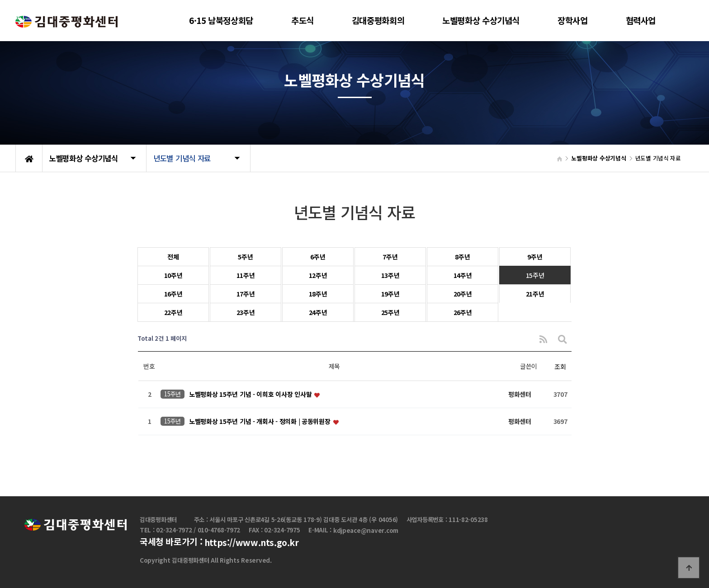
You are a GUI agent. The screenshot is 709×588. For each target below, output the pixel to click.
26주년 (463, 312)
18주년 (318, 294)
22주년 (173, 312)
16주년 (173, 294)
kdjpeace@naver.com (366, 530)
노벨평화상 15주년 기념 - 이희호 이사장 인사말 (251, 395)
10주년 (173, 275)
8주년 (462, 257)
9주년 (535, 257)
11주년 (246, 275)
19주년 (390, 294)
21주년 (535, 294)
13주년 (390, 275)
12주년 (318, 275)
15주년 (535, 275)
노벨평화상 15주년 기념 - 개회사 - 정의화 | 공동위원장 (260, 422)
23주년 (246, 312)
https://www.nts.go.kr (252, 543)
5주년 (245, 257)
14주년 (463, 275)
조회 (560, 367)
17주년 (246, 294)
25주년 (390, 312)
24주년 (318, 312)
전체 (173, 257)
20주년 (463, 294)
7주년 (390, 257)
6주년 (318, 257)
